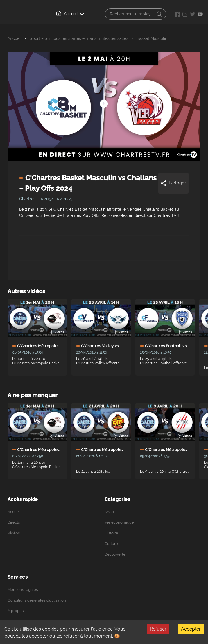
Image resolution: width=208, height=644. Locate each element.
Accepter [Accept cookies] (191, 629)
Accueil (70, 13)
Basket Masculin (152, 38)
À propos (16, 611)
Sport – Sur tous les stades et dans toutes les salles (79, 38)
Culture (111, 544)
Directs (14, 522)
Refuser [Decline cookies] (158, 629)
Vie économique (119, 522)
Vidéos (14, 533)
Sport (109, 512)
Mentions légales (23, 589)
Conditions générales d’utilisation (37, 600)
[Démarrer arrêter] (104, 96)
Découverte (115, 554)
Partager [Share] (173, 183)
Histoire (111, 533)
